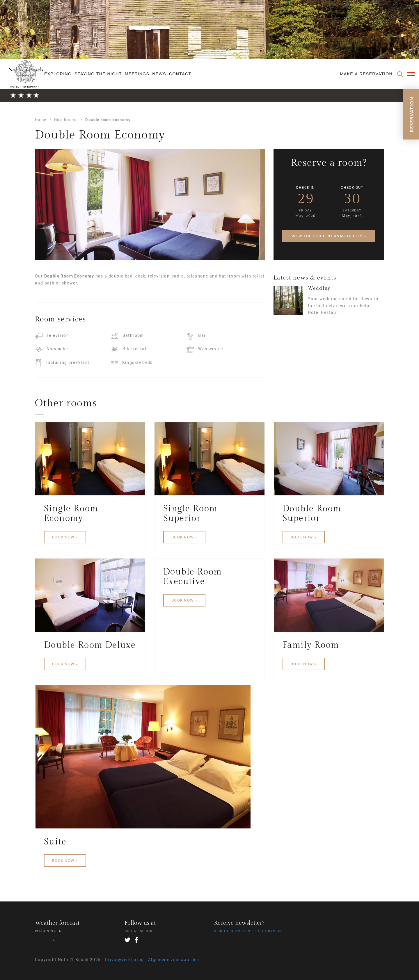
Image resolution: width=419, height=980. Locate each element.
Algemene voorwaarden (174, 959)
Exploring (58, 74)
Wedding (319, 288)
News (159, 74)
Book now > (65, 537)
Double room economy (108, 120)
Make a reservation (366, 74)
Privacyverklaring (125, 959)
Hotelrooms (66, 120)
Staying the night (98, 74)
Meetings (137, 74)
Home (41, 120)
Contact (180, 74)
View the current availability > (329, 236)
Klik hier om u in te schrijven (247, 931)
